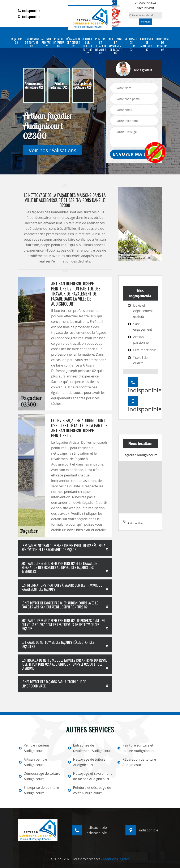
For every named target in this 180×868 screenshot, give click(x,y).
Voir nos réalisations (52, 150)
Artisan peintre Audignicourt (33, 762)
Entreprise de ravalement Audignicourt (90, 748)
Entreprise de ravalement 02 (147, 44)
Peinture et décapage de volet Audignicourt (89, 790)
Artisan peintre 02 (46, 42)
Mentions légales (116, 859)
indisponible (29, 10)
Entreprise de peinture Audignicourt (39, 790)
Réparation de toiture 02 (73, 42)
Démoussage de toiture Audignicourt (39, 776)
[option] (34, 86)
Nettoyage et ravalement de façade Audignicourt (90, 776)
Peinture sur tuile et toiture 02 (87, 46)
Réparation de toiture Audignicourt (137, 762)
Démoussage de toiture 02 (31, 42)
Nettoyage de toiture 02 (131, 44)
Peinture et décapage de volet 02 (100, 46)
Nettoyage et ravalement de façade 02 (115, 46)
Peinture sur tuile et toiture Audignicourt (136, 748)
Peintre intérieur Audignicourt (34, 748)
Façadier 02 (16, 41)
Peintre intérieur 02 (59, 42)
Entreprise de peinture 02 (162, 44)
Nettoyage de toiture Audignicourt (87, 762)
